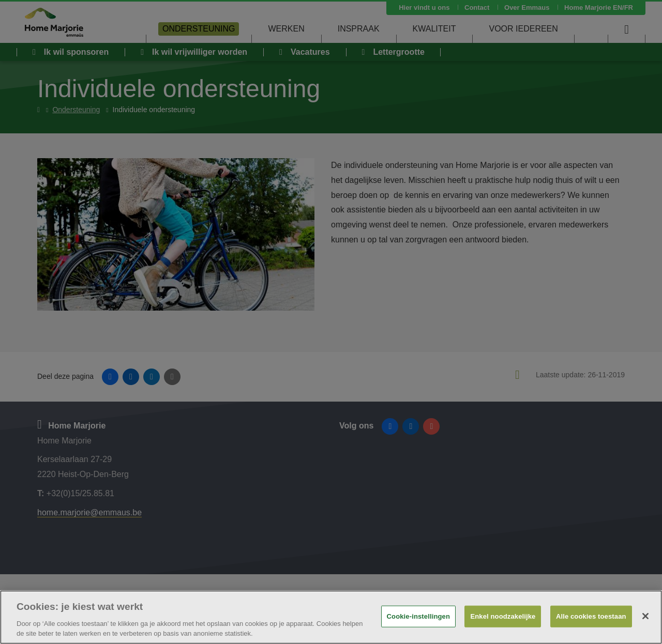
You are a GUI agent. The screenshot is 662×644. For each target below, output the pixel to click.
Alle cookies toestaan (591, 616)
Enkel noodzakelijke (503, 616)
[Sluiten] (645, 616)
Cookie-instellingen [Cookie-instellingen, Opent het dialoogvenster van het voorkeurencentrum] (418, 616)
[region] (331, 617)
